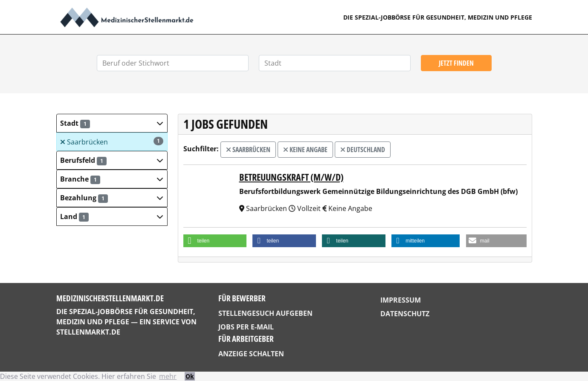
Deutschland (363, 150)
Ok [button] (190, 376)
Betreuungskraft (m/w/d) (291, 177)
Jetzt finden (456, 63)
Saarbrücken (112, 142)
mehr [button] (168, 376)
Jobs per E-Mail (246, 327)
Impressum (401, 300)
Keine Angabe (305, 150)
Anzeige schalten (251, 354)
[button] (112, 123)
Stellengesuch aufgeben (265, 313)
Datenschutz (405, 314)
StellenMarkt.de (88, 332)
